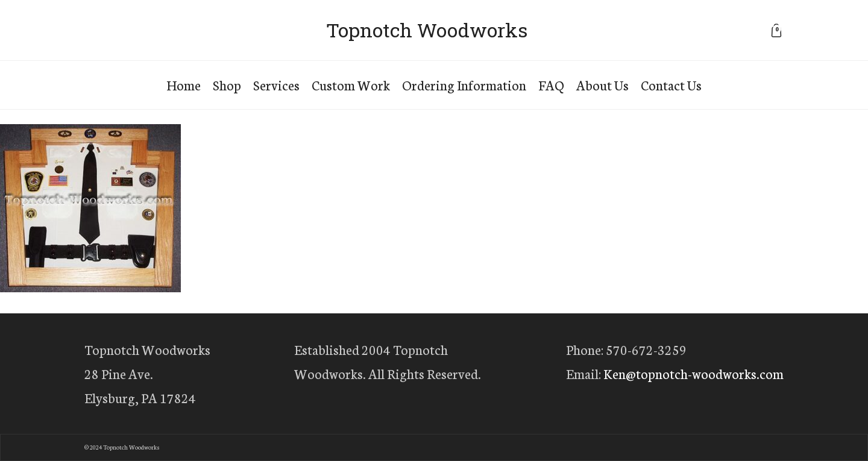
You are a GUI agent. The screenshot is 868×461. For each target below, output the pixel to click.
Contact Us (671, 85)
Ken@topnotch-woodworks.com (693, 373)
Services (276, 85)
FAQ (551, 85)
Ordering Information (464, 85)
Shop (227, 85)
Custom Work (351, 85)
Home (184, 85)
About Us (602, 85)
